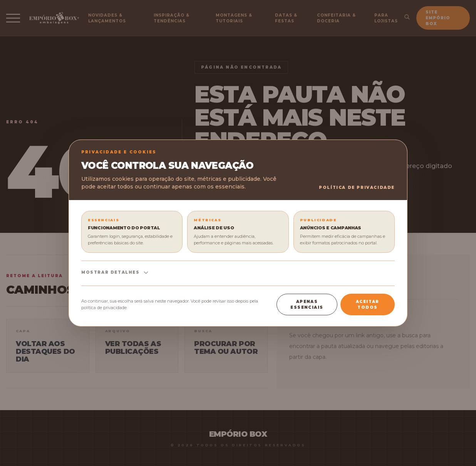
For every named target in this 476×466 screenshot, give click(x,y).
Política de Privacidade (357, 188)
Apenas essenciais (307, 304)
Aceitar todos (368, 304)
